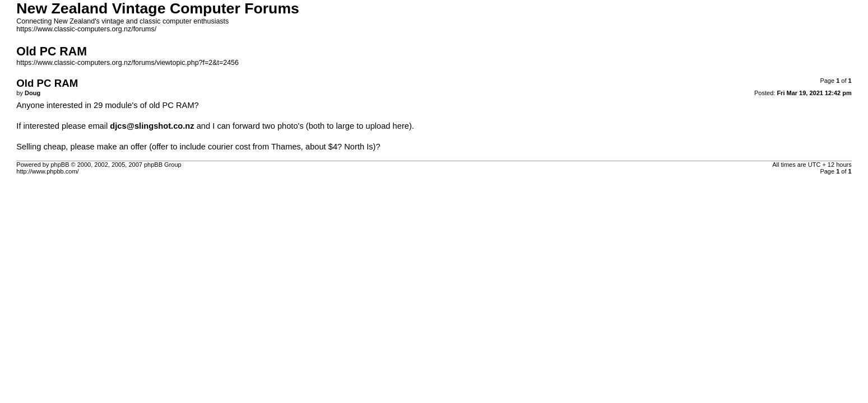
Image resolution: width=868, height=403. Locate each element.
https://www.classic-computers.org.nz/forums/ (86, 29)
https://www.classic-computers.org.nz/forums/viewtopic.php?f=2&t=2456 (127, 63)
